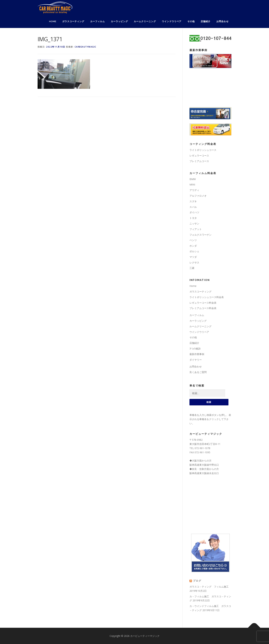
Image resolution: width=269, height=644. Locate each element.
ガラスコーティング (73, 21)
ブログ (197, 581)
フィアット (196, 229)
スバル (193, 207)
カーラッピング (119, 21)
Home (53, 21)
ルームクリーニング (145, 21)
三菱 (192, 268)
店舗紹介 (206, 21)
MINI (192, 185)
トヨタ (193, 218)
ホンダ (193, 246)
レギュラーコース (199, 155)
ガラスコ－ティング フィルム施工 (209, 587)
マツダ (193, 257)
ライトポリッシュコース (203, 150)
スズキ (193, 201)
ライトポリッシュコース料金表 (207, 297)
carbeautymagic (85, 47)
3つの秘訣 (195, 348)
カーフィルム (98, 21)
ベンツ (193, 240)
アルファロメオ (198, 196)
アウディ (194, 190)
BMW (193, 179)
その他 (191, 21)
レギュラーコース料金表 (203, 303)
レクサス (194, 262)
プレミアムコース (199, 161)
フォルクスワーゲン (200, 235)
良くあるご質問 (198, 372)
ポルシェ (194, 251)
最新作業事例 (197, 354)
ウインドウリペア (172, 21)
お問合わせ (223, 21)
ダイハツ (194, 212)
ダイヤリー (196, 360)
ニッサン (194, 223)
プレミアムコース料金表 (203, 308)
